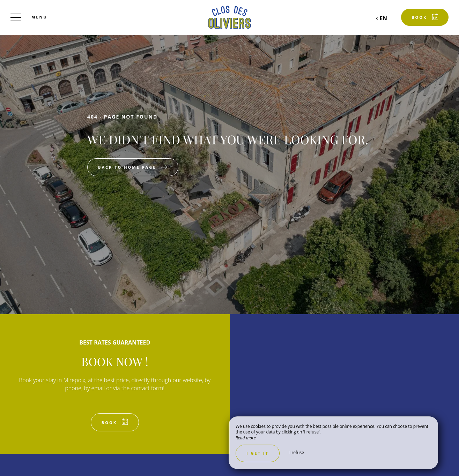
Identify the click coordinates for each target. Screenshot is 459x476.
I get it (258, 453)
